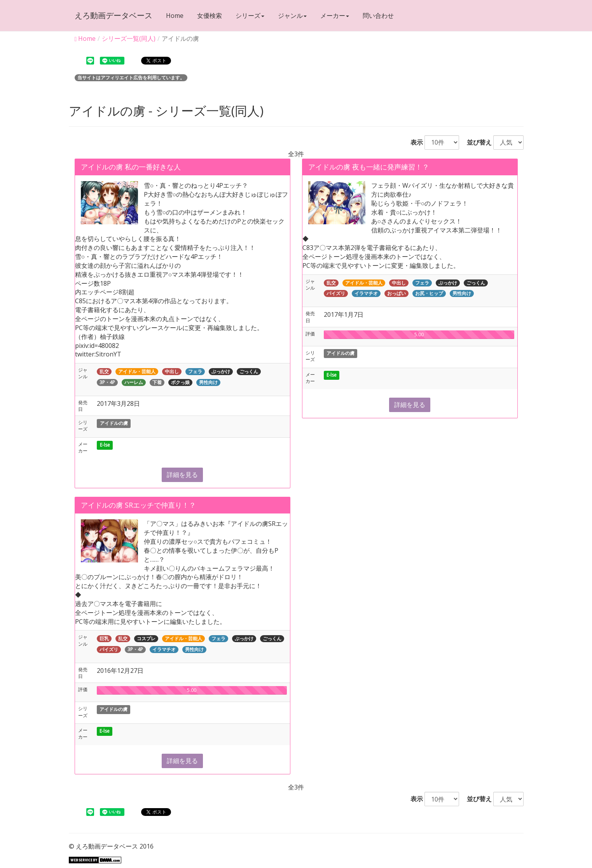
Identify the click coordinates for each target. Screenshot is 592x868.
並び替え (476, 142)
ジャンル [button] (292, 16)
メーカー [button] (335, 16)
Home (175, 16)
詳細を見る (182, 475)
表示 (414, 142)
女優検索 (210, 16)
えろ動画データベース (114, 15)
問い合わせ (378, 16)
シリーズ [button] (250, 16)
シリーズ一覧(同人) (129, 38)
